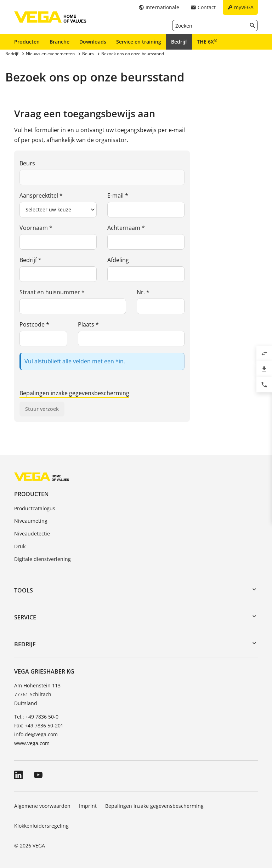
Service (25, 617)
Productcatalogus (35, 508)
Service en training (139, 42)
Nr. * (143, 292)
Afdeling (118, 260)
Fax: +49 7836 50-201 (39, 725)
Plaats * (88, 324)
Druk (20, 546)
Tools (24, 590)
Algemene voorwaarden (42, 806)
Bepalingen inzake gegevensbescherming (74, 393)
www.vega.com (32, 743)
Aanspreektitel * (41, 195)
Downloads (93, 42)
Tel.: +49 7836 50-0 (36, 717)
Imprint (88, 806)
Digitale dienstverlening (42, 559)
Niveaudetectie (32, 534)
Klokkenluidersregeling (41, 826)
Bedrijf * (30, 260)
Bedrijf (179, 42)
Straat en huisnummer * (52, 292)
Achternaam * (126, 228)
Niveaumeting (31, 521)
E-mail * (118, 195)
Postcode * (34, 324)
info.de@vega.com (36, 734)
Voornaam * (36, 228)
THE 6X (207, 41)
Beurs (27, 163)
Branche (59, 42)
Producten (27, 42)
